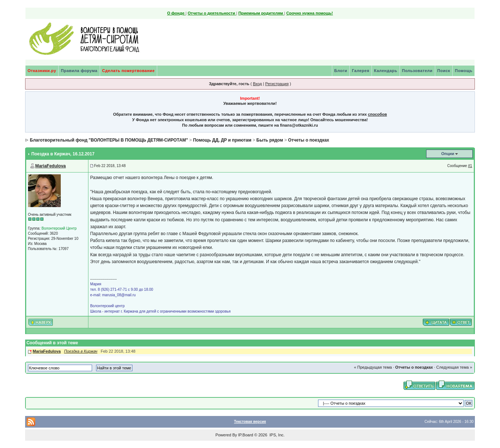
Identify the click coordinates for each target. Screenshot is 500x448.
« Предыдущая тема (373, 367)
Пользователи (417, 71)
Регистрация (277, 84)
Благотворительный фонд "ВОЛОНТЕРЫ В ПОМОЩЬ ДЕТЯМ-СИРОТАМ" (109, 140)
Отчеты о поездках (309, 140)
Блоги (341, 71)
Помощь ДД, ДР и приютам (222, 140)
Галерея (361, 71)
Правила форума (79, 71)
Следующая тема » (454, 367)
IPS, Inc (276, 435)
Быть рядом (270, 140)
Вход (257, 84)
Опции (448, 154)
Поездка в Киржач (81, 351)
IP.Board (245, 435)
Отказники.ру (42, 71)
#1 (470, 166)
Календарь (386, 71)
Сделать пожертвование (128, 71)
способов (377, 114)
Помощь (464, 71)
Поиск (444, 71)
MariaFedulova (51, 166)
